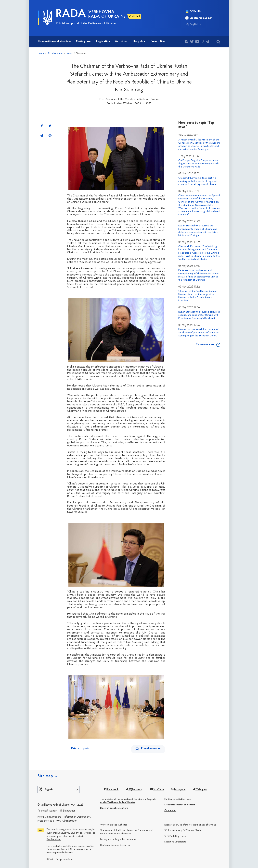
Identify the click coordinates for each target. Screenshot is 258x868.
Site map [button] (45, 776)
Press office (158, 41)
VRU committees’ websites (114, 825)
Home (41, 54)
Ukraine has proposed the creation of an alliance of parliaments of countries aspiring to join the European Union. (199, 333)
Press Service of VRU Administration (57, 821)
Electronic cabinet (199, 18)
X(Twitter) (134, 790)
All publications (55, 54)
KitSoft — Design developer (60, 860)
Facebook (111, 790)
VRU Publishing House (175, 836)
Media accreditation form (177, 799)
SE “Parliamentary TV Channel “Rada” (183, 831)
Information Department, (77, 817)
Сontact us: (170, 811)
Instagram (178, 790)
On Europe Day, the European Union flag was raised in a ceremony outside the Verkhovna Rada (199, 164)
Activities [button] (121, 41)
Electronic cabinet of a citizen (180, 805)
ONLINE (135, 17)
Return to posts (80, 748)
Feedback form (54, 840)
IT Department (68, 811)
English (192, 24)
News (70, 54)
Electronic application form (114, 808)
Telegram (200, 790)
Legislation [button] (103, 41)
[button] (58, 790)
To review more (205, 345)
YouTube (157, 790)
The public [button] (139, 41)
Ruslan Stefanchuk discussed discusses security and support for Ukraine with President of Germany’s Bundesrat (199, 315)
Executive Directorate (175, 842)
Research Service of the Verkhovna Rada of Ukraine (190, 825)
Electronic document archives (115, 845)
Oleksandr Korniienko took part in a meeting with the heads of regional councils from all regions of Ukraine (198, 181)
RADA (71, 14)
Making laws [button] (84, 41)
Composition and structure (54, 41)
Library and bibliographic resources (118, 840)
